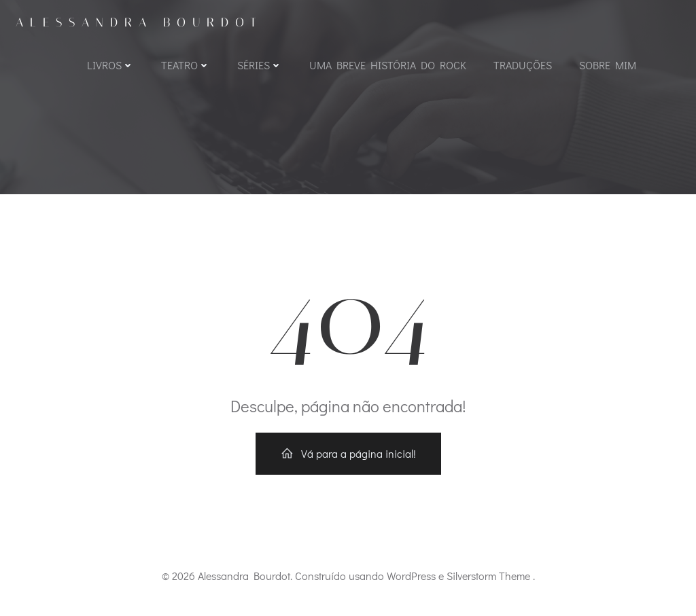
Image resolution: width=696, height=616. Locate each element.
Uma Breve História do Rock (388, 65)
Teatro (186, 65)
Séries (260, 65)
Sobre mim (608, 65)
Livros (110, 65)
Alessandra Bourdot (139, 22)
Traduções (523, 65)
